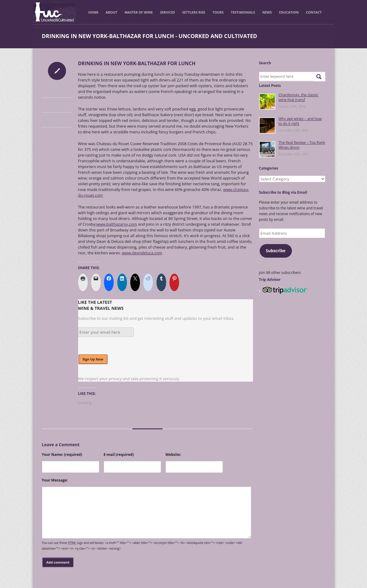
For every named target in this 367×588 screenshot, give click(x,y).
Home (93, 12)
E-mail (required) (119, 455)
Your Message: (55, 480)
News (267, 12)
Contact (314, 12)
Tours (218, 12)
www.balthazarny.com (117, 224)
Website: (173, 455)
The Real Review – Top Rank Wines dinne (302, 145)
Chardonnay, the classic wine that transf (299, 97)
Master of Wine (139, 12)
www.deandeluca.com (142, 253)
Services (168, 12)
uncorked (57, 93)
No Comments (57, 108)
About (112, 12)
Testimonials (243, 12)
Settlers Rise (194, 12)
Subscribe (275, 251)
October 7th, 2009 (57, 122)
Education (289, 12)
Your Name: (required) (62, 455)
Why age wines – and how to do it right (300, 121)
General (57, 137)
